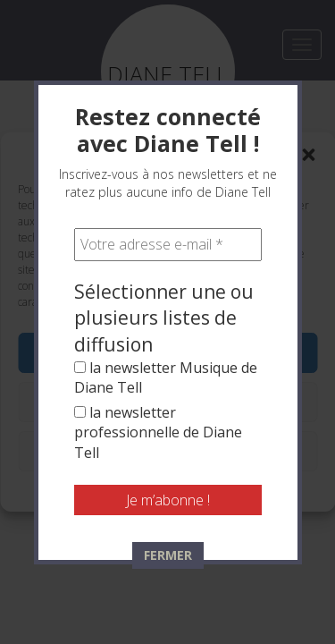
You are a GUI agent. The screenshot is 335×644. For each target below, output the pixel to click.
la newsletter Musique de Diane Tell (166, 377)
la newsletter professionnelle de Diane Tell (158, 432)
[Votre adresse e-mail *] (168, 244)
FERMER (168, 555)
